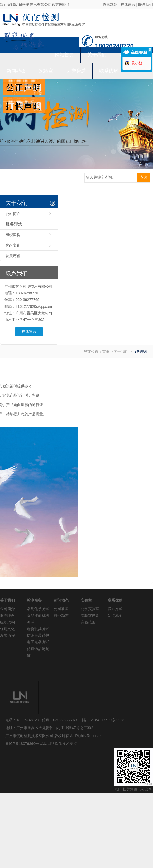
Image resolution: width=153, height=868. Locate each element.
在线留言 (128, 4)
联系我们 (146, 4)
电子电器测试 (38, 642)
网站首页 (64, 55)
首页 (106, 352)
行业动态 (61, 616)
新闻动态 (16, 71)
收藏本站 (110, 4)
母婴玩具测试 (38, 629)
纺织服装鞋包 (38, 635)
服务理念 (14, 224)
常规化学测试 (38, 609)
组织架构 (13, 235)
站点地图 (115, 616)
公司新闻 (61, 609)
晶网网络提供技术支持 (59, 744)
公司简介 (13, 214)
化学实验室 (90, 609)
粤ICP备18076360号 (22, 744)
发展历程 (13, 256)
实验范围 (88, 622)
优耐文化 (13, 245)
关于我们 (97, 55)
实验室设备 (90, 616)
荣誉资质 (76, 71)
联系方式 (115, 609)
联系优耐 (109, 71)
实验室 (46, 71)
